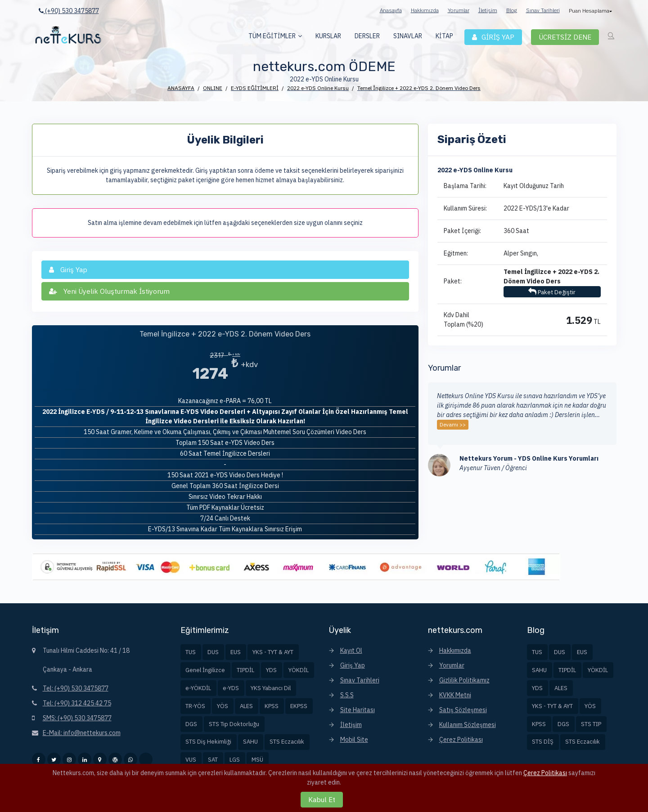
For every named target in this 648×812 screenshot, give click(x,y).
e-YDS (231, 688)
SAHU (250, 742)
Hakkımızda (425, 10)
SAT (213, 760)
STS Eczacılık (287, 742)
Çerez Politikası (461, 740)
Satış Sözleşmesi (463, 710)
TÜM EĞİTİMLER (272, 36)
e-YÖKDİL (198, 688)
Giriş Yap (353, 665)
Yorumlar (459, 10)
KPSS (272, 706)
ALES (246, 706)
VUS (191, 760)
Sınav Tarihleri (543, 10)
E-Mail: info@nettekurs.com (82, 733)
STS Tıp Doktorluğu (234, 724)
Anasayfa (391, 10)
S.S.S (347, 695)
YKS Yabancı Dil (271, 688)
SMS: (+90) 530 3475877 (77, 718)
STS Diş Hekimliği (208, 742)
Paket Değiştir (552, 292)
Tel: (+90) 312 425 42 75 (77, 703)
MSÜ (257, 760)
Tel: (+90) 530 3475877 (76, 688)
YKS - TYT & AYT (273, 652)
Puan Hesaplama (590, 11)
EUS (236, 652)
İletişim (488, 10)
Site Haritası (358, 710)
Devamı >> (453, 424)
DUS (213, 652)
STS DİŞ (543, 742)
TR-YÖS (195, 706)
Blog (512, 10)
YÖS (223, 706)
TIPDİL (245, 670)
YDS (271, 670)
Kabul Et (322, 799)
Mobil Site (354, 740)
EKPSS (299, 706)
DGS (191, 724)
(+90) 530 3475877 (69, 11)
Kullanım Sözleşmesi (468, 725)
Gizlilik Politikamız (464, 680)
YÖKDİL (299, 670)
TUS (191, 652)
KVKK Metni (455, 695)
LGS (235, 760)
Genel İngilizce (205, 670)
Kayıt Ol (351, 650)
